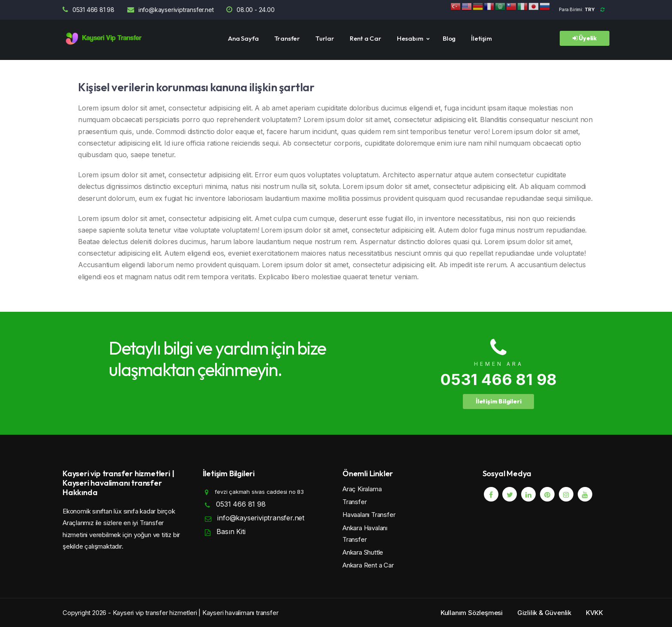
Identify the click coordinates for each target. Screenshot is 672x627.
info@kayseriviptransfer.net (170, 10)
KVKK (594, 613)
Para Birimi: (584, 9)
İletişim (481, 38)
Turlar (325, 38)
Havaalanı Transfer (369, 515)
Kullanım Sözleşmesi (472, 613)
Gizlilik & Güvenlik (544, 613)
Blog (449, 38)
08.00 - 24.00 (250, 10)
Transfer (287, 38)
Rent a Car (366, 38)
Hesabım (410, 38)
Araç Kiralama (362, 489)
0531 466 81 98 (88, 10)
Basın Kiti (231, 531)
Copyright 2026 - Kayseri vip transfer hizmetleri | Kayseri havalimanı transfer (170, 613)
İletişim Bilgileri (498, 401)
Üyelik (585, 38)
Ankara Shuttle (363, 552)
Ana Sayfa (243, 38)
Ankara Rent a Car (368, 565)
